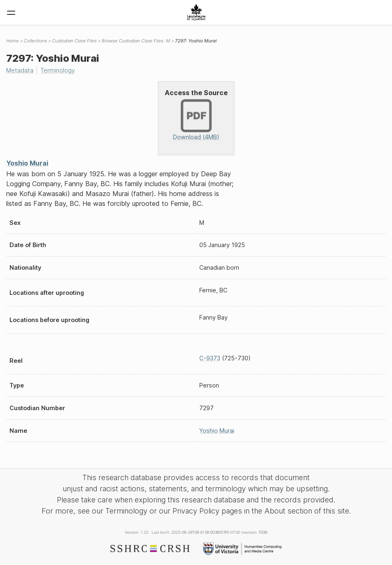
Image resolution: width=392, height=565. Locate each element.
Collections (35, 41)
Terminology (58, 70)
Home (13, 41)
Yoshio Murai (27, 163)
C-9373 (210, 358)
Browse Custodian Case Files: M (136, 41)
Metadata (20, 70)
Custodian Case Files (74, 41)
